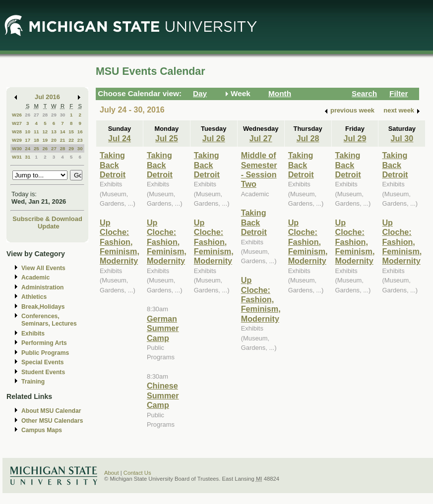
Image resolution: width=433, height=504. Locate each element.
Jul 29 (355, 138)
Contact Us (137, 473)
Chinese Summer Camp (163, 395)
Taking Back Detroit (113, 165)
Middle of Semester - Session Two (259, 169)
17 (28, 140)
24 (28, 148)
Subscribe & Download (47, 219)
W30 (17, 148)
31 (28, 157)
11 (36, 132)
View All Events (43, 268)
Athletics (34, 297)
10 (28, 132)
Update (49, 226)
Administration (42, 287)
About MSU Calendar (51, 411)
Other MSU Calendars (52, 421)
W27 (17, 123)
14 (63, 132)
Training (33, 382)
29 (54, 115)
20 (54, 140)
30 (63, 115)
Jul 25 (167, 138)
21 (63, 140)
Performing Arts (44, 343)
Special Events (42, 362)
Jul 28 (308, 138)
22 (71, 140)
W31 (17, 157)
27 (36, 115)
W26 (17, 115)
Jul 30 (402, 138)
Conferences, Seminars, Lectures (49, 320)
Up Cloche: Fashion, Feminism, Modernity (120, 242)
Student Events (43, 372)
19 (45, 140)
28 (45, 115)
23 (80, 140)
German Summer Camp (163, 328)
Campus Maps (42, 430)
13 (54, 132)
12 (45, 132)
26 (28, 115)
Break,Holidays (43, 307)
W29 (17, 140)
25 (36, 148)
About (112, 473)
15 (71, 132)
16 (80, 132)
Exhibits (33, 334)
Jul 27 (261, 138)
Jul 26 (214, 138)
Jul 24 (120, 138)
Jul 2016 (47, 97)
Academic (35, 278)
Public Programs (45, 353)
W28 (17, 132)
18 (36, 140)
